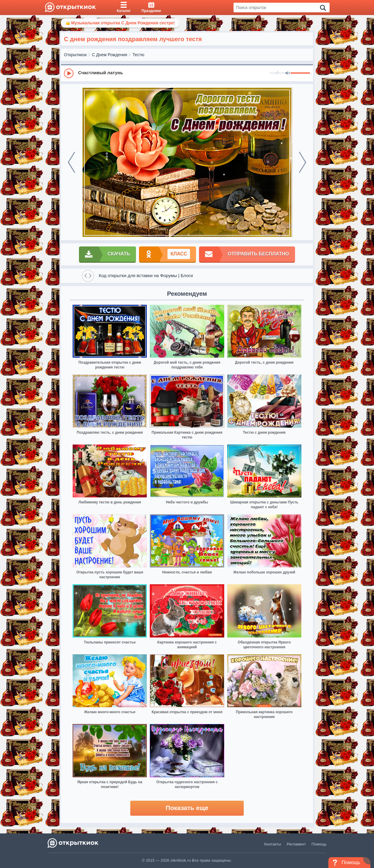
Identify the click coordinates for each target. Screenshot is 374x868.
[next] (303, 162)
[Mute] (288, 73)
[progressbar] (300, 73)
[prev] (71, 162)
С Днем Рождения (109, 55)
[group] (187, 73)
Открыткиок (75, 55)
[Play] (69, 73)
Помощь (319, 844)
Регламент (296, 844)
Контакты (273, 844)
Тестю (138, 55)
